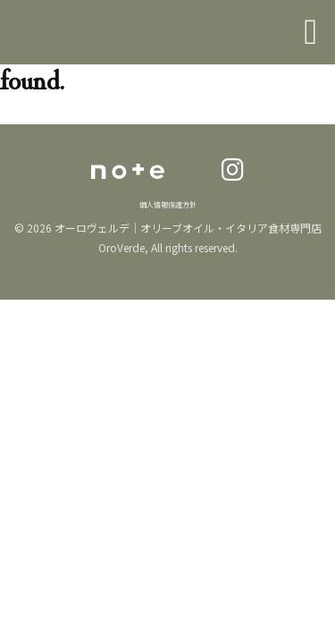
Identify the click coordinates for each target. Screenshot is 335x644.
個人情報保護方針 (168, 204)
